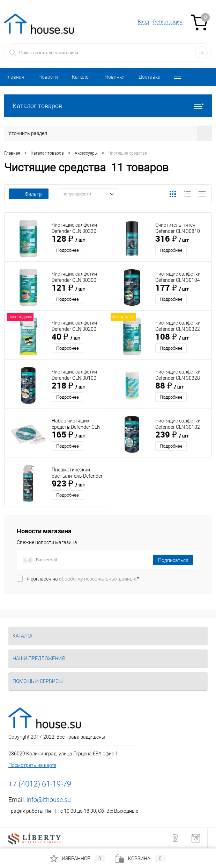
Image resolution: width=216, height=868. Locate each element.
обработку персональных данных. (98, 579)
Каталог (81, 77)
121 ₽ (68, 288)
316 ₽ (172, 239)
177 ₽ (172, 288)
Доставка (150, 77)
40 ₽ (66, 337)
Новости (48, 77)
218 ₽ (68, 386)
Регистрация (168, 22)
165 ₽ (68, 435)
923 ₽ (68, 484)
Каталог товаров (108, 106)
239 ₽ (172, 435)
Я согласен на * (83, 579)
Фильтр (29, 194)
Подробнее (68, 250)
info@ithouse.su (49, 800)
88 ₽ (170, 386)
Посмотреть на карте (32, 765)
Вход (143, 22)
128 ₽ (68, 239)
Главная (15, 77)
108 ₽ (172, 337)
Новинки (115, 77)
